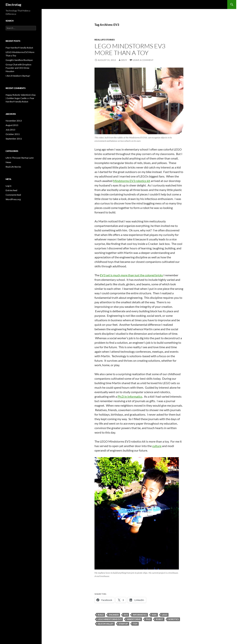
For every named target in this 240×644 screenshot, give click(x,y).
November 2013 (14, 121)
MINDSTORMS (134, 619)
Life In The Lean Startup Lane (20, 158)
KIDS (154, 615)
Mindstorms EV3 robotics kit (132, 181)
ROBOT (159, 619)
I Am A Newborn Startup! (18, 76)
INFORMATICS (140, 615)
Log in (9, 186)
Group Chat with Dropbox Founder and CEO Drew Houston (18, 68)
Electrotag (13, 4)
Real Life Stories (105, 40)
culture (157, 446)
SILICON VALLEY (106, 624)
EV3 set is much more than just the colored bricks (131, 275)
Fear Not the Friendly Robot (19, 48)
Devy (124, 60)
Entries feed (11, 190)
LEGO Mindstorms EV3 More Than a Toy (130, 49)
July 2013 (10, 130)
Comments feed (13, 195)
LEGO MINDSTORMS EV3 (110, 619)
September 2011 (14, 139)
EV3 (126, 615)
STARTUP (123, 624)
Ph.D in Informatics (130, 396)
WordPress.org (13, 199)
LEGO (165, 615)
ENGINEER (114, 615)
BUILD (101, 615)
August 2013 (12, 125)
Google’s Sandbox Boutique (19, 60)
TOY (135, 624)
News (8, 162)
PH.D (148, 619)
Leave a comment (143, 60)
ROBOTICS (174, 619)
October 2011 (13, 134)
